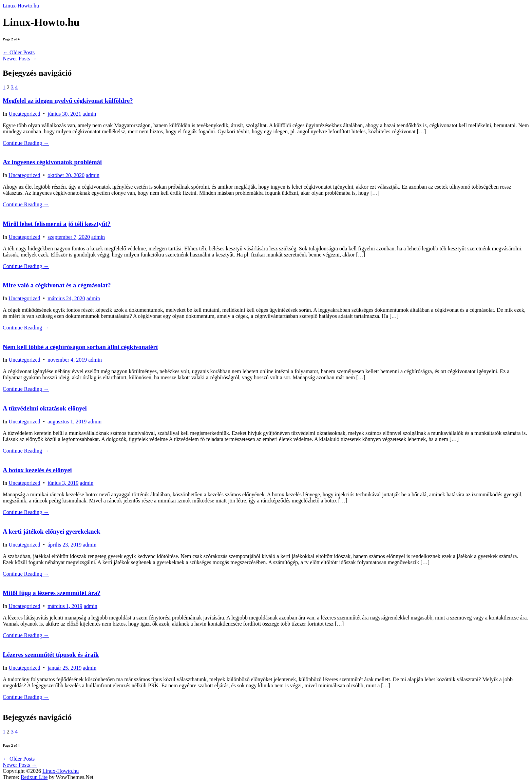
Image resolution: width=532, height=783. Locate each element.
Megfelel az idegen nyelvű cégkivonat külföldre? (68, 101)
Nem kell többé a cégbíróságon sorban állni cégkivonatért (80, 347)
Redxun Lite (34, 777)
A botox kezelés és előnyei (37, 470)
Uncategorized (24, 114)
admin (89, 114)
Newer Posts (20, 59)
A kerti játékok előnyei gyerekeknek (51, 531)
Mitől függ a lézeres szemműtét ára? (52, 593)
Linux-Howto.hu (21, 6)
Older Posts (19, 52)
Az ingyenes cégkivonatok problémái (52, 162)
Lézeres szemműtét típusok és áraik (51, 655)
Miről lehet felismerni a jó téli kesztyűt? (57, 224)
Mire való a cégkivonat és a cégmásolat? (57, 285)
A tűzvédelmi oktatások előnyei (45, 408)
